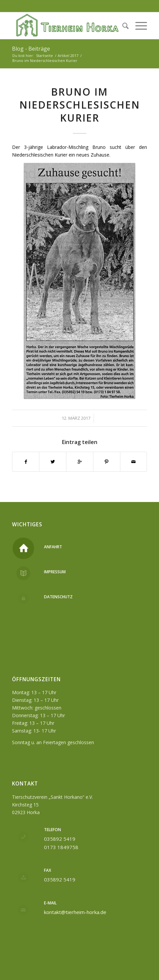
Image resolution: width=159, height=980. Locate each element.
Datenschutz (58, 597)
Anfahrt (53, 547)
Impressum (55, 572)
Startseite (44, 55)
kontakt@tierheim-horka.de (75, 912)
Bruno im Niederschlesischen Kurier (80, 105)
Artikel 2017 (68, 55)
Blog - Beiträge (31, 49)
